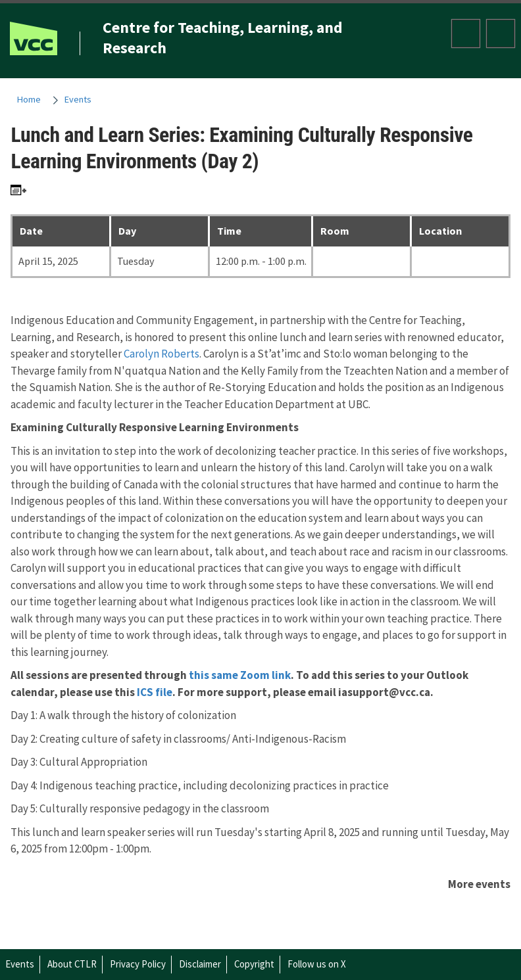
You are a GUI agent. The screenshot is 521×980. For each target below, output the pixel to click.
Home (29, 99)
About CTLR (72, 964)
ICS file (155, 692)
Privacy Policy (138, 964)
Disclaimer (200, 964)
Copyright (254, 964)
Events (78, 99)
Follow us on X (317, 964)
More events (479, 884)
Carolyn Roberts (161, 354)
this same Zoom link (240, 675)
